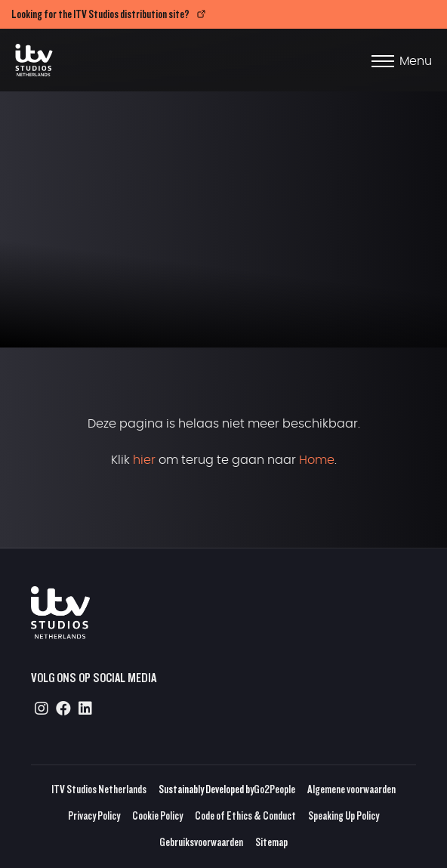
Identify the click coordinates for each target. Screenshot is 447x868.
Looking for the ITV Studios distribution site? (100, 14)
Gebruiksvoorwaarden (201, 842)
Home (317, 460)
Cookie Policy (157, 815)
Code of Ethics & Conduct (245, 815)
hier (144, 460)
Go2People (274, 789)
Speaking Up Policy (344, 815)
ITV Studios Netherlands (99, 789)
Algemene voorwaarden (351, 789)
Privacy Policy (94, 815)
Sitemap (271, 842)
